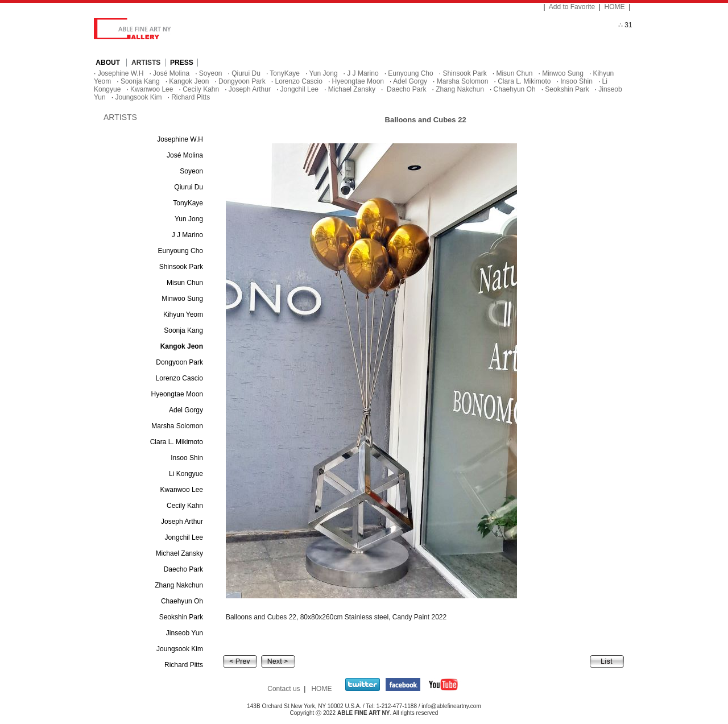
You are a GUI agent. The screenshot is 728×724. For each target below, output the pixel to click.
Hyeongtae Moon (358, 81)
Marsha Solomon (463, 81)
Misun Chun (514, 73)
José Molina (171, 73)
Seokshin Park (567, 89)
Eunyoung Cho (410, 73)
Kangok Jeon (189, 81)
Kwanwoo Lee (152, 89)
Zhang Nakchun (460, 89)
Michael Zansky (352, 89)
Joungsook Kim (138, 97)
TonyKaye (285, 73)
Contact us (284, 689)
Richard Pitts (191, 97)
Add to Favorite (572, 7)
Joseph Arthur (250, 89)
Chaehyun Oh (515, 89)
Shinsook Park (464, 73)
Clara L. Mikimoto (524, 81)
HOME (615, 7)
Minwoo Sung (563, 73)
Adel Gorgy (410, 81)
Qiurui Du (246, 73)
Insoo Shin (576, 81)
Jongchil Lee (299, 89)
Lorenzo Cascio (299, 81)
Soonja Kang (140, 81)
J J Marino (363, 73)
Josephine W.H (121, 73)
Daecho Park (406, 89)
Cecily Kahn (201, 89)
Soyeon (211, 73)
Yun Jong (324, 73)
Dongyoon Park (242, 81)
